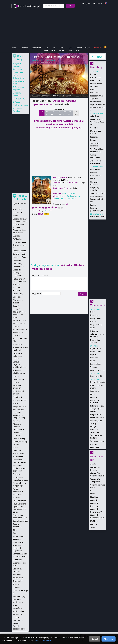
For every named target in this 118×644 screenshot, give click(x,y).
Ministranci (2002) (20, 400)
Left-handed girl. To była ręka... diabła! (97, 408)
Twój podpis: (36, 293)
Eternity (93, 394)
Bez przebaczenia (97, 382)
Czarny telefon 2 (20, 257)
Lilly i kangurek (19, 373)
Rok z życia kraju (20, 501)
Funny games (96, 318)
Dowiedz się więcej (43, 640)
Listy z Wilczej (96, 325)
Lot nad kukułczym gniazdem (17, 385)
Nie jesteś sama (19, 406)
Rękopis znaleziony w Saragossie (18, 66)
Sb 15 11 (76, 113)
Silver (92, 328)
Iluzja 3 (93, 321)
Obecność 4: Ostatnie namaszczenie (19, 427)
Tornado (94, 367)
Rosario (93, 140)
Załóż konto (97, 3)
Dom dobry (95, 80)
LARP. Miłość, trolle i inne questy (18, 356)
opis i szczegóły (53, 95)
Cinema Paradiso (20, 254)
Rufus (93, 179)
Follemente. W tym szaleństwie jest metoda (20, 282)
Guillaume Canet (45, 62)
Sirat (15, 533)
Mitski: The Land (97, 217)
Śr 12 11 (59, 113)
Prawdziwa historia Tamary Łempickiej (19, 462)
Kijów (92, 494)
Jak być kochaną (21, 105)
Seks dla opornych (20, 521)
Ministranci (95, 357)
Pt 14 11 (70, 113)
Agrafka (93, 464)
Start (14, 48)
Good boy (94, 128)
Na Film (53, 49)
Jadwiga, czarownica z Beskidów (95, 400)
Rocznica (94, 361)
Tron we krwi (20, 99)
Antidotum (17, 212)
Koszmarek (17, 344)
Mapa (87, 48)
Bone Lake (95, 315)
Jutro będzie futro (20, 329)
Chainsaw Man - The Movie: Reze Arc (97, 122)
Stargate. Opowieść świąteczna (95, 429)
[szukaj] (54, 6)
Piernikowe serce (97, 418)
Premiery (24, 48)
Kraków (97, 57)
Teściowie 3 (18, 575)
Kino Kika (94, 497)
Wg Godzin (61, 49)
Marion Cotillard (67, 196)
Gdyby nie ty (95, 176)
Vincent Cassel (70, 199)
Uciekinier (94, 331)
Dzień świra (19, 78)
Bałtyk (15, 216)
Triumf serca (18, 578)
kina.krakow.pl (29, 6)
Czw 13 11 (65, 113)
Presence (94, 137)
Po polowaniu (18, 456)
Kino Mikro (95, 500)
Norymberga (95, 414)
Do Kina (46, 49)
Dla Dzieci (69, 49)
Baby (92, 312)
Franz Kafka (95, 169)
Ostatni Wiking (19, 438)
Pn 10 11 (47, 113)
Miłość (93, 89)
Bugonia (94, 74)
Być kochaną (95, 77)
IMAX (92, 491)
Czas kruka (95, 391)
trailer (63, 95)
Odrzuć (95, 639)
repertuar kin (41, 95)
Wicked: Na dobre (97, 370)
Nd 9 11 (42, 113)
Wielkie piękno (19, 611)
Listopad (17, 376)
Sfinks (93, 527)
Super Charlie (18, 560)
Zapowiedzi (36, 48)
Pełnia (17, 102)
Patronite (97, 48)
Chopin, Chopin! (19, 251)
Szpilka (93, 205)
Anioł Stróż (95, 116)
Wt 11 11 (53, 113)
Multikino (94, 521)
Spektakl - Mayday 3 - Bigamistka (17, 548)
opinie (69, 95)
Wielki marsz (18, 602)
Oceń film (48, 211)
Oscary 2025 (79, 49)
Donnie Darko (19, 267)
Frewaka (94, 172)
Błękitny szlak (96, 349)
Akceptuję (109, 639)
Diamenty (17, 260)
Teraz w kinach (22, 198)
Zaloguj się (85, 3)
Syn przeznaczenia (98, 441)
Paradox (94, 524)
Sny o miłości (96, 364)
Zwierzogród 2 (96, 376)
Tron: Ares (17, 584)
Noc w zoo (95, 93)
